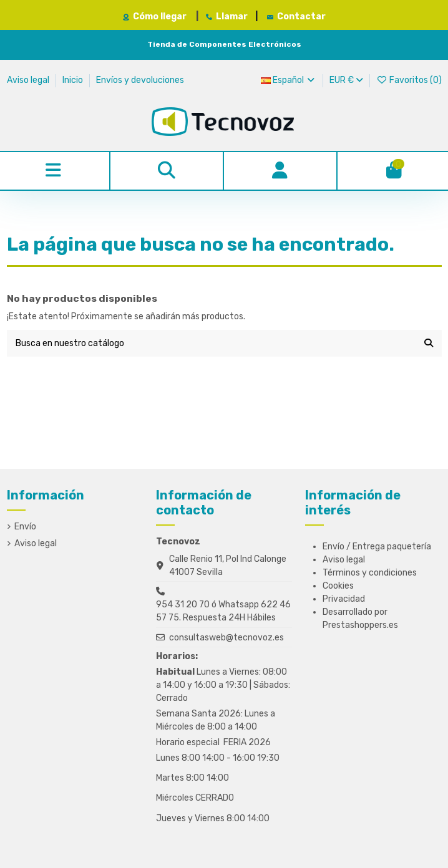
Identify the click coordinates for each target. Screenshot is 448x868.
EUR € (346, 80)
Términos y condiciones (370, 573)
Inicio (74, 80)
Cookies (338, 586)
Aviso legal (29, 80)
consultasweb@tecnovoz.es (226, 638)
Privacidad (344, 599)
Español (289, 80)
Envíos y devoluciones (140, 80)
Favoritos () (409, 80)
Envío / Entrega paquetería (377, 547)
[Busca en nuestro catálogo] (429, 343)
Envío (25, 527)
